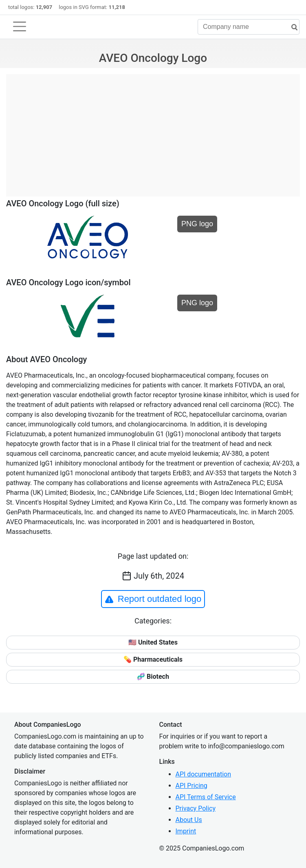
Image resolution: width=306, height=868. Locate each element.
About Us (189, 820)
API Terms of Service (206, 797)
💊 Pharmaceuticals (153, 659)
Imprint (186, 831)
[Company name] (249, 27)
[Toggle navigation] (20, 26)
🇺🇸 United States (153, 642)
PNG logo (197, 224)
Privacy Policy (196, 808)
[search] (291, 27)
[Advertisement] (153, 131)
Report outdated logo (153, 599)
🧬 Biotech (153, 677)
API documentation (204, 774)
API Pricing (192, 786)
